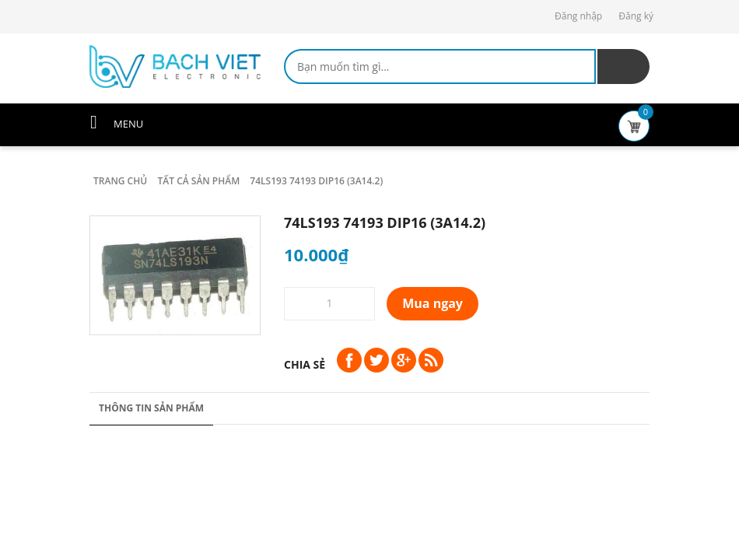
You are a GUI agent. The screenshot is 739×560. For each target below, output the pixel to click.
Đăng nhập (578, 16)
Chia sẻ (305, 364)
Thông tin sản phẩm (151, 408)
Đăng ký (636, 16)
